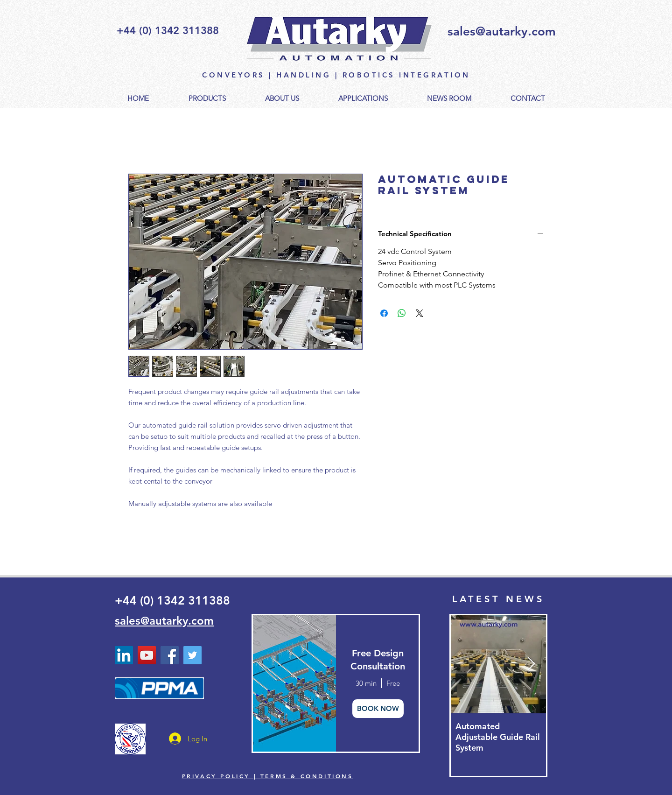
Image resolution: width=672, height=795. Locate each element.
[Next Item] (531, 664)
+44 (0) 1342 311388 (172, 600)
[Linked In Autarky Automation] (124, 655)
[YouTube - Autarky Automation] (147, 655)
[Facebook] (170, 655)
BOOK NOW (378, 708)
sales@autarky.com (502, 32)
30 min (366, 683)
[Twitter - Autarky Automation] (192, 655)
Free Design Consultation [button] (378, 660)
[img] (294, 683)
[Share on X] (420, 313)
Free (393, 683)
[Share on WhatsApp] (402, 313)
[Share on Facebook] (384, 313)
